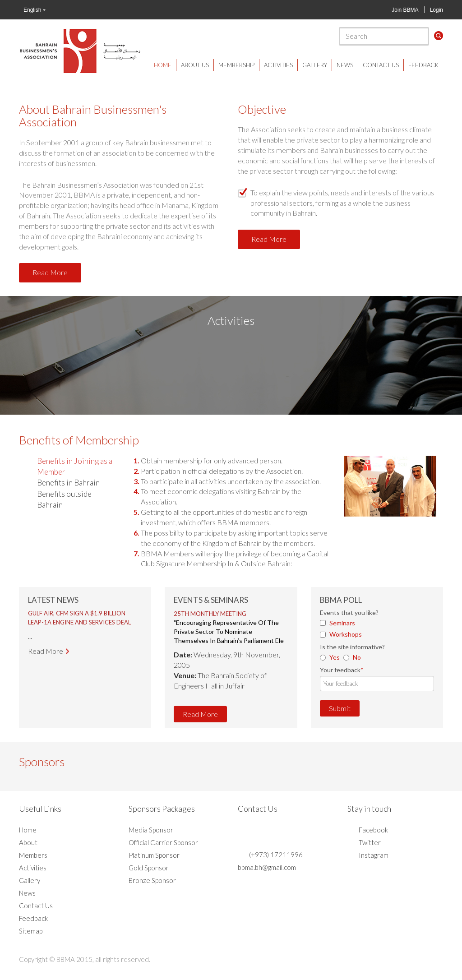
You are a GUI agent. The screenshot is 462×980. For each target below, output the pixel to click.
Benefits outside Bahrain (64, 499)
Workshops (346, 634)
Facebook (373, 830)
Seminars (342, 623)
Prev (40, 633)
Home (163, 65)
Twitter (370, 842)
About (28, 842)
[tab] (72, 467)
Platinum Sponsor (154, 855)
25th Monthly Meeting (210, 614)
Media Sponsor (151, 830)
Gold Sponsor (149, 868)
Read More (50, 272)
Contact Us (381, 65)
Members (33, 855)
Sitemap (31, 931)
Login (437, 10)
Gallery (315, 65)
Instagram (374, 855)
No (357, 657)
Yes (335, 657)
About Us (195, 65)
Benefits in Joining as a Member (75, 466)
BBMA (80, 51)
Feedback (423, 65)
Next (130, 633)
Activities (278, 65)
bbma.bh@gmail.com (267, 867)
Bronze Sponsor (152, 880)
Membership (236, 65)
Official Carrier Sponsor (163, 842)
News (345, 65)
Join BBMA (405, 10)
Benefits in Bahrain (68, 483)
